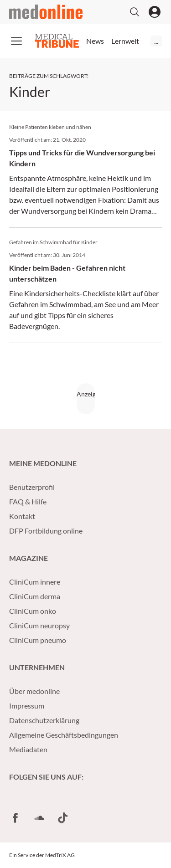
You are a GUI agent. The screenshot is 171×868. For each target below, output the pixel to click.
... (156, 41)
